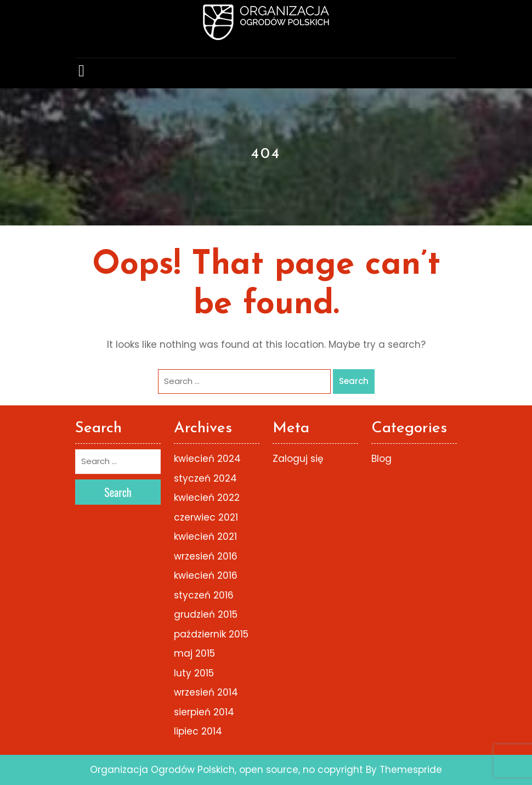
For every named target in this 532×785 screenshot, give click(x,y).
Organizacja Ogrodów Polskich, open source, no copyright (227, 770)
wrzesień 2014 (206, 692)
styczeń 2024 (205, 478)
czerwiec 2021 (206, 517)
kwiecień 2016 (206, 575)
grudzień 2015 (206, 614)
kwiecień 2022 (207, 498)
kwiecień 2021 (205, 536)
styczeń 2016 (204, 595)
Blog (381, 459)
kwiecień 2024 (207, 459)
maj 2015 (194, 653)
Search (354, 381)
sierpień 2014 (204, 712)
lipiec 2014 (198, 731)
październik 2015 (211, 634)
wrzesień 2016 (206, 556)
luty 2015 (194, 673)
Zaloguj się (298, 459)
